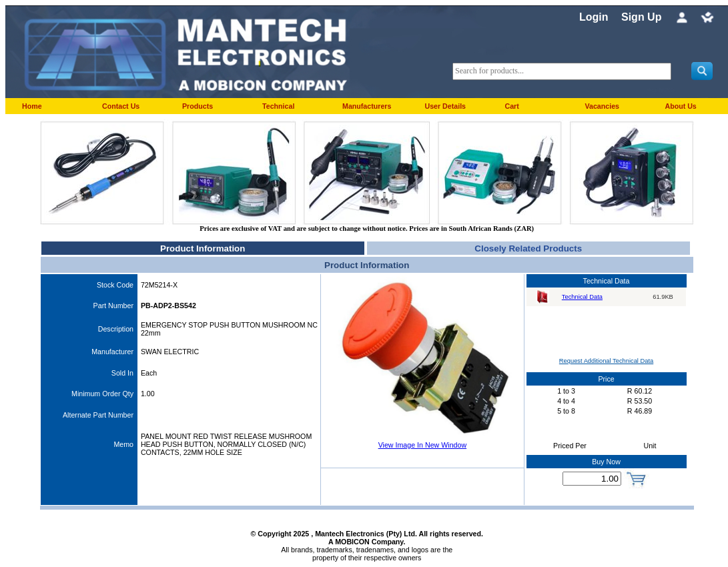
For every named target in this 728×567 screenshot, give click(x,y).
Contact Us (121, 106)
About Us (680, 106)
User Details (445, 106)
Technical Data (582, 297)
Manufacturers (367, 106)
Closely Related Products (528, 248)
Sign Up (641, 17)
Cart (511, 106)
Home (32, 106)
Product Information (203, 248)
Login (594, 17)
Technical (278, 106)
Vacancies (602, 106)
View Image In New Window (422, 445)
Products (198, 106)
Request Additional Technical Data (606, 361)
